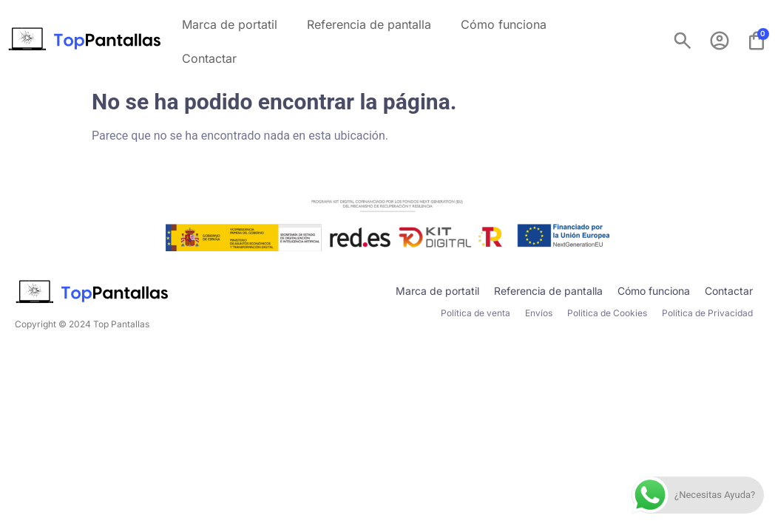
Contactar (209, 58)
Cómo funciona (504, 24)
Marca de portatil (230, 24)
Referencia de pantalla (369, 24)
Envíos (539, 313)
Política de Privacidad (707, 313)
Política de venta (476, 313)
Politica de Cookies (607, 313)
